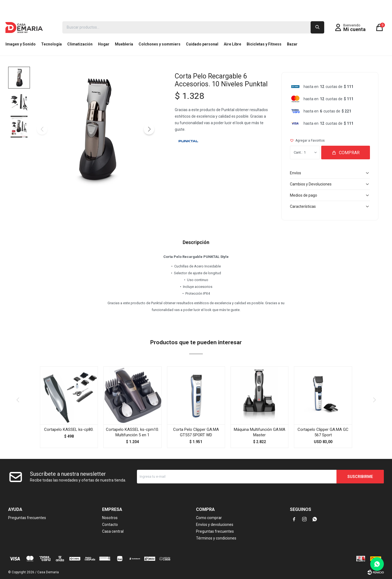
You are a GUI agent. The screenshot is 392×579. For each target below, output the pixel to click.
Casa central (113, 531)
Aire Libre (232, 44)
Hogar (104, 44)
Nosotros (110, 518)
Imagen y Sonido (21, 44)
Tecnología (51, 44)
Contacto (110, 525)
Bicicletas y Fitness (264, 44)
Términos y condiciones (216, 538)
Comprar (349, 153)
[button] (149, 129)
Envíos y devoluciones (215, 525)
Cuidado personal (202, 44)
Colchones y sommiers (160, 44)
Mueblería (124, 44)
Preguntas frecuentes (27, 518)
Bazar (292, 44)
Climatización (80, 44)
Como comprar (209, 518)
